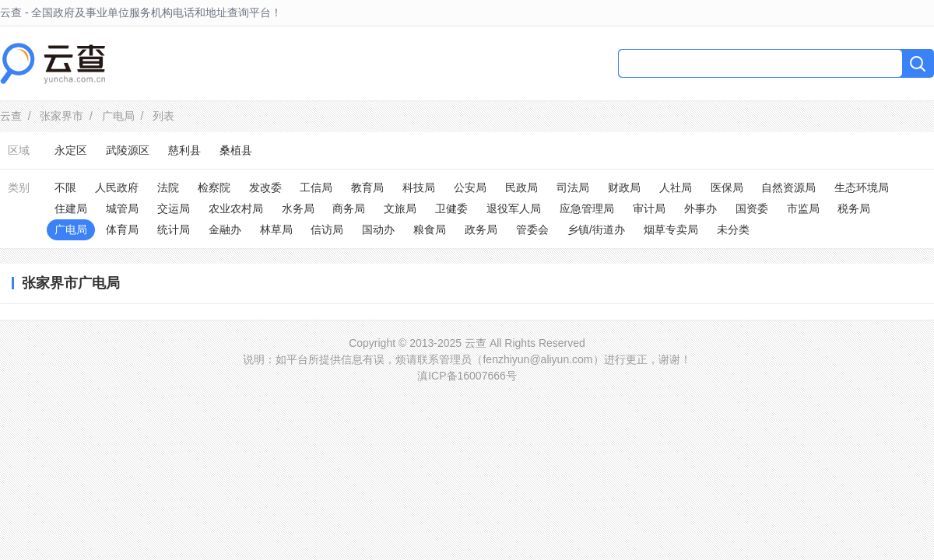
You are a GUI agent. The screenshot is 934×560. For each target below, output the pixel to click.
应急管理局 (587, 208)
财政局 (624, 187)
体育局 (122, 229)
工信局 (316, 187)
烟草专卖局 (671, 229)
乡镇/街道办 (596, 229)
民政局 (521, 187)
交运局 (174, 208)
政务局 (481, 229)
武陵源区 (128, 150)
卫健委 (451, 208)
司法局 (573, 187)
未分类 (733, 229)
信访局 (327, 229)
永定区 (71, 150)
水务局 (298, 208)
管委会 (532, 229)
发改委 (265, 187)
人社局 (676, 187)
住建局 (71, 208)
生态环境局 (862, 187)
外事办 (700, 208)
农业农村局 (236, 208)
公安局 (470, 187)
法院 (168, 187)
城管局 (122, 208)
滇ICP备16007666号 (467, 376)
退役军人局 (514, 208)
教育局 (367, 187)
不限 (65, 187)
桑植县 (236, 150)
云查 (11, 116)
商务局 (349, 208)
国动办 (378, 229)
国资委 (752, 208)
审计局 (649, 208)
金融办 (225, 229)
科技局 (419, 187)
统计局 (174, 229)
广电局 (118, 116)
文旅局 (400, 208)
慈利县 (184, 150)
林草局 (276, 229)
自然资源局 (788, 187)
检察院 (214, 187)
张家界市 (61, 116)
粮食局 (430, 229)
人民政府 (117, 187)
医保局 (727, 187)
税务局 (854, 208)
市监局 (803, 208)
